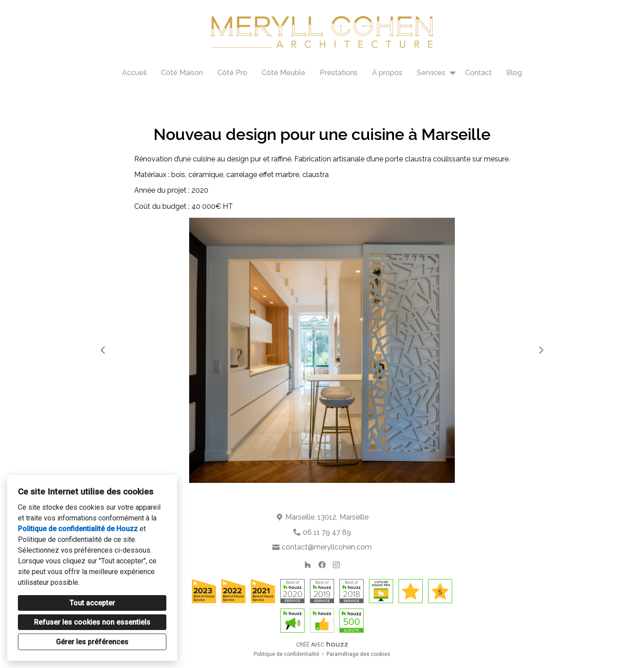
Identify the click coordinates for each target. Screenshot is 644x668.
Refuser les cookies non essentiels (92, 622)
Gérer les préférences (92, 642)
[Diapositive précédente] (103, 350)
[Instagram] (336, 565)
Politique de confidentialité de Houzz (78, 529)
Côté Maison (182, 73)
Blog (514, 73)
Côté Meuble (284, 73)
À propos (387, 73)
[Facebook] (322, 565)
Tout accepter (92, 603)
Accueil (134, 73)
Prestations (339, 73)
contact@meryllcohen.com (327, 547)
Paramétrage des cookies (358, 654)
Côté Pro (232, 73)
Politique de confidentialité (286, 654)
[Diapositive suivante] (541, 350)
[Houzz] (308, 565)
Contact (479, 73)
